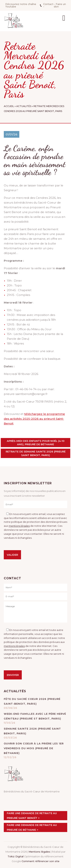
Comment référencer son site (41, 861)
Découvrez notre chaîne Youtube (21, 5)
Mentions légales (39, 852)
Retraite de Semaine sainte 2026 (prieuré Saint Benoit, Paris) (36, 453)
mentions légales (19, 526)
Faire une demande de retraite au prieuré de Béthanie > (32, 827)
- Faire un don (60, 5)
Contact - (46, 5)
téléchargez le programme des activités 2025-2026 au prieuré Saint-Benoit (34, 419)
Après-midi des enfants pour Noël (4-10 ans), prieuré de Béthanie (36, 443)
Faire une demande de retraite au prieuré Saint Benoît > (32, 816)
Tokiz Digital (16, 856)
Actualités (24, 106)
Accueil (9, 106)
